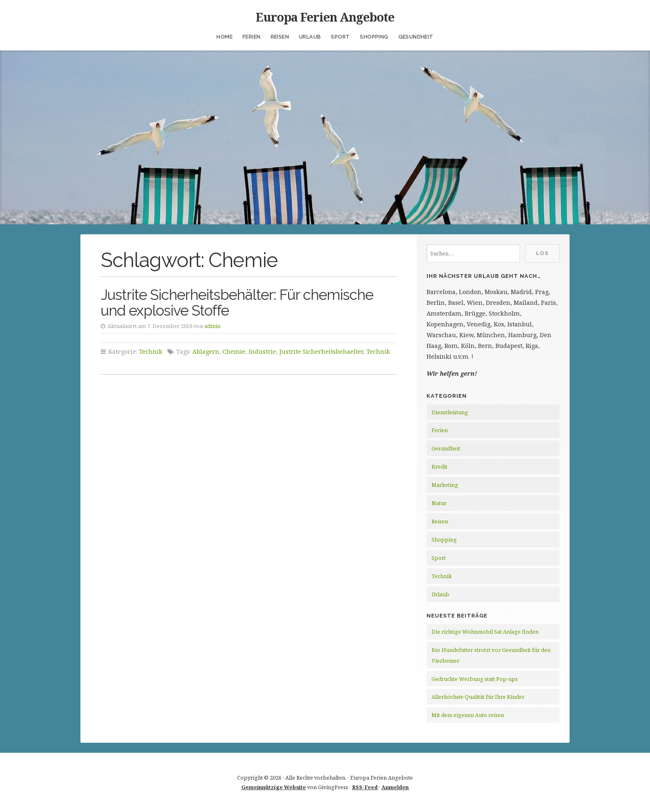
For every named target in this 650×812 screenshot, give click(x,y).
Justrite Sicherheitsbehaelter (321, 351)
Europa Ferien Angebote (325, 17)
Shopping (374, 37)
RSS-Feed (365, 787)
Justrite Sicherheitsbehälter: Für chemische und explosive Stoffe (237, 303)
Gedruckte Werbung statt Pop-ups (475, 679)
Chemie (234, 351)
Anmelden (395, 787)
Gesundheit (416, 37)
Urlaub (310, 37)
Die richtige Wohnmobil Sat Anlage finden (485, 632)
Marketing (445, 485)
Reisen (280, 37)
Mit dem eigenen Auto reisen (468, 715)
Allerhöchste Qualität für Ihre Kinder (478, 697)
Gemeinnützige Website (274, 787)
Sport (340, 37)
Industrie (262, 351)
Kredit (439, 467)
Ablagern (206, 351)
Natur (439, 503)
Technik (151, 351)
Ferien (251, 37)
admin (212, 326)
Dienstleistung (450, 412)
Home (224, 37)
